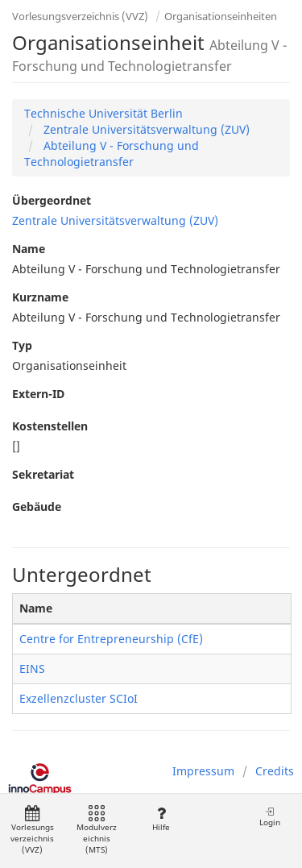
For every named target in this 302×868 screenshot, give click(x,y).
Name (29, 249)
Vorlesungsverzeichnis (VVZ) (80, 16)
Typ (22, 345)
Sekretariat (43, 474)
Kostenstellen (50, 426)
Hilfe (161, 819)
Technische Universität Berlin (103, 113)
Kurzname (40, 297)
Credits (275, 771)
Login (270, 817)
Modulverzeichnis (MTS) (97, 831)
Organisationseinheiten (221, 16)
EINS (32, 669)
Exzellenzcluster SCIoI (79, 698)
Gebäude (37, 507)
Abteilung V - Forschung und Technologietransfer (112, 154)
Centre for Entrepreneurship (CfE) (111, 639)
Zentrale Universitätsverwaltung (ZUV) (145, 129)
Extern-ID (38, 394)
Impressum (203, 771)
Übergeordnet (52, 200)
